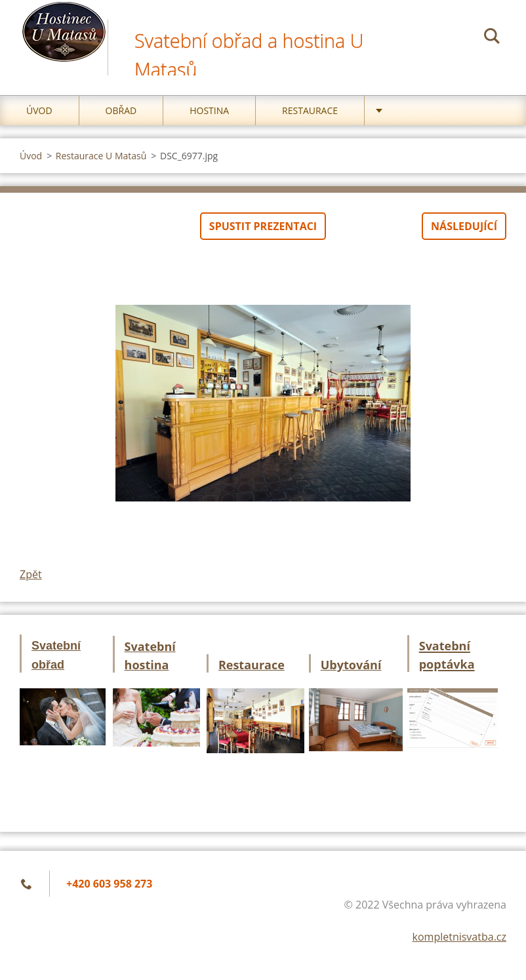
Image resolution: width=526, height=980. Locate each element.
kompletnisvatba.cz (459, 937)
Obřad (121, 110)
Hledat (492, 38)
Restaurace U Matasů (101, 156)
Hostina (209, 110)
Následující (464, 226)
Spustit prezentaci (263, 226)
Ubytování (351, 665)
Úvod (39, 110)
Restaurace (310, 110)
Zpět (31, 574)
